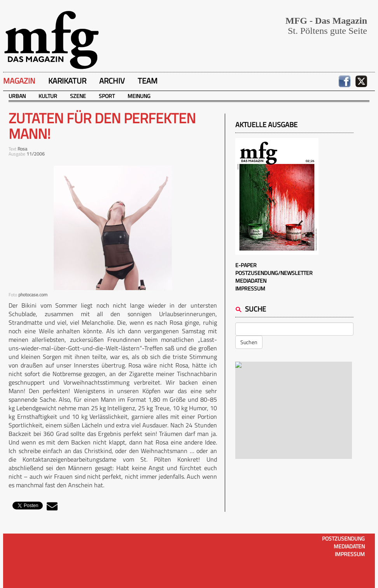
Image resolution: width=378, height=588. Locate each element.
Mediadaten (251, 281)
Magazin (19, 81)
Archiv (112, 81)
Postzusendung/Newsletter (274, 273)
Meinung (139, 96)
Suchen (249, 342)
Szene (78, 96)
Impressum (250, 288)
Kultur (48, 96)
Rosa (22, 149)
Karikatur (67, 81)
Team (148, 81)
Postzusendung (343, 538)
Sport (107, 96)
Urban (17, 96)
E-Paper (246, 265)
